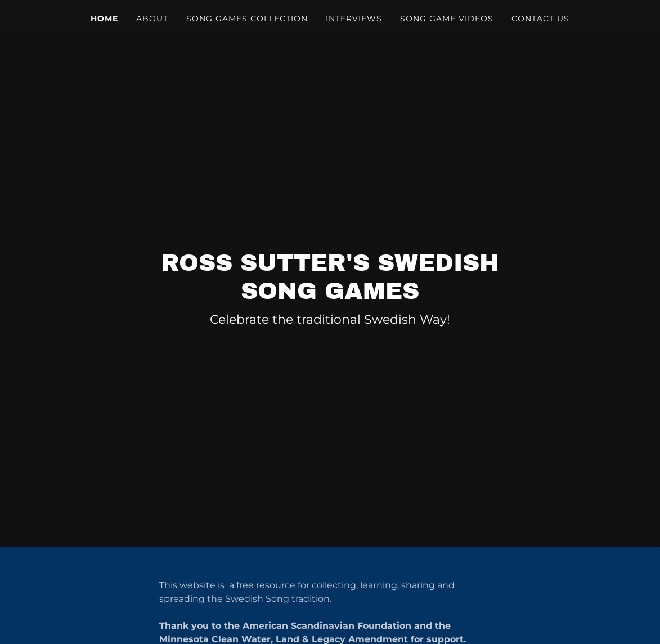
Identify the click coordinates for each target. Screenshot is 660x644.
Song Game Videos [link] (447, 19)
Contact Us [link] (540, 19)
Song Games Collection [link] (247, 19)
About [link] (152, 19)
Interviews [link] (354, 19)
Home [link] (104, 19)
